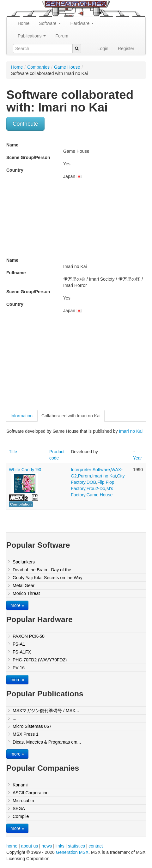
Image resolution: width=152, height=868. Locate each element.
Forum (62, 36)
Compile (21, 816)
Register (126, 49)
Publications (32, 36)
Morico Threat (26, 593)
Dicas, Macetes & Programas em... (47, 742)
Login (103, 49)
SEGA (19, 808)
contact (96, 846)
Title (13, 452)
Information (21, 416)
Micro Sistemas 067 (32, 726)
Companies (38, 67)
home (12, 846)
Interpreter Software (90, 470)
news (47, 846)
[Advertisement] (59, 364)
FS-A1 (19, 644)
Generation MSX (72, 852)
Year (137, 458)
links (60, 846)
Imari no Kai (131, 431)
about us (29, 846)
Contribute (25, 124)
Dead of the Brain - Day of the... (44, 570)
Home (24, 23)
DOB (91, 482)
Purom (85, 476)
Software (50, 23)
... (15, 718)
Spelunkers (24, 562)
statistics (76, 846)
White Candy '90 (25, 470)
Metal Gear (24, 585)
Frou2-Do (96, 488)
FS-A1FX (22, 652)
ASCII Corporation (31, 793)
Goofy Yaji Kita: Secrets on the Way (48, 578)
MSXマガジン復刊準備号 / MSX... (46, 711)
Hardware (82, 23)
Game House (67, 67)
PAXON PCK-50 (29, 636)
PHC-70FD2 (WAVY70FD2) (40, 660)
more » (17, 605)
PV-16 (19, 668)
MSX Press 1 (26, 734)
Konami (20, 785)
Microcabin (23, 801)
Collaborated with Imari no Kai (71, 416)
